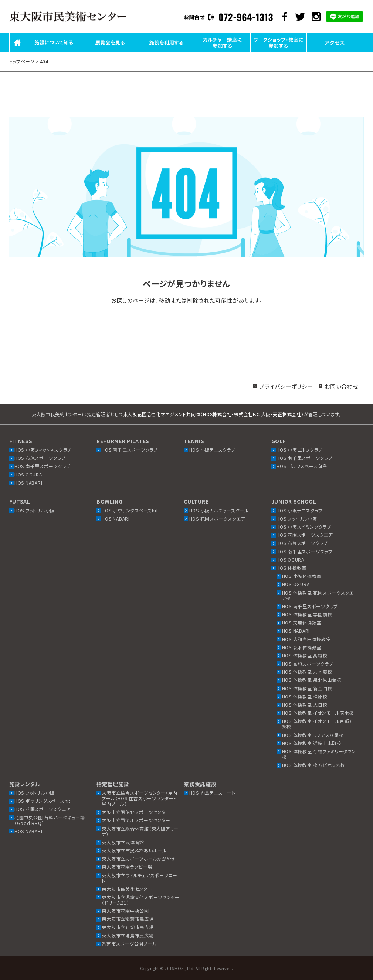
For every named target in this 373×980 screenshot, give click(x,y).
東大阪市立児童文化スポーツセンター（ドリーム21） (141, 900)
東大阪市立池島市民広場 (128, 935)
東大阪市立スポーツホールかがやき (138, 858)
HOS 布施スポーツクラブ (40, 458)
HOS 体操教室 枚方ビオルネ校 (314, 765)
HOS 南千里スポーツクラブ (43, 466)
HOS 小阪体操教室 (302, 576)
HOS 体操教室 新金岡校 (307, 688)
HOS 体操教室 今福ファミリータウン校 (319, 754)
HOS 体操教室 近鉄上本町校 (312, 743)
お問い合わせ (342, 386)
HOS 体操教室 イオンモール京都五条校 (318, 724)
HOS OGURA (28, 474)
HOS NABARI (28, 483)
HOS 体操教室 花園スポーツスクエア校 (318, 595)
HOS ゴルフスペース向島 (302, 466)
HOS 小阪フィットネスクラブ (43, 450)
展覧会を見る (110, 51)
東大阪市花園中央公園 (125, 911)
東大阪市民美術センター (127, 889)
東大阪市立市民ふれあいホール (134, 850)
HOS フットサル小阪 (35, 510)
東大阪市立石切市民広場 (128, 927)
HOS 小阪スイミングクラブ (304, 527)
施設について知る (54, 51)
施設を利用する (166, 51)
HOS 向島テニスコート (212, 793)
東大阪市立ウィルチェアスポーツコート (140, 878)
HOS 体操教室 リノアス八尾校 (313, 735)
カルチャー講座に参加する (222, 51)
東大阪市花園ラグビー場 (127, 867)
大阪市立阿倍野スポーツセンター (136, 812)
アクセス (335, 51)
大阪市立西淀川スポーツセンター (136, 820)
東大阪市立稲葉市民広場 (128, 919)
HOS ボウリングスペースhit (130, 510)
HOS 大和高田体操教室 (306, 639)
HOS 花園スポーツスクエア (218, 518)
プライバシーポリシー (286, 386)
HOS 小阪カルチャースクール (219, 510)
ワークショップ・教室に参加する (278, 51)
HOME (18, 51)
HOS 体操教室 (291, 568)
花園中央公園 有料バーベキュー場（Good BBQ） (50, 820)
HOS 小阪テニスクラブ (212, 450)
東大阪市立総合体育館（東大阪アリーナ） (140, 831)
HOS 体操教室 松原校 (305, 696)
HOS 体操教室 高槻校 (305, 655)
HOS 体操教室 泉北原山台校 (312, 680)
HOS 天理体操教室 (302, 622)
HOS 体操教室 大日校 (305, 705)
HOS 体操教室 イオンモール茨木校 (318, 713)
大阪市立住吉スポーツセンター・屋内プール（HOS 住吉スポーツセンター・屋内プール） (140, 798)
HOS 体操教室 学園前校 (307, 614)
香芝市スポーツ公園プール (129, 944)
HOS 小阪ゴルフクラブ (299, 450)
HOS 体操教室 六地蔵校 (307, 672)
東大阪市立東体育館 (123, 842)
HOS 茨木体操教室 (302, 647)
